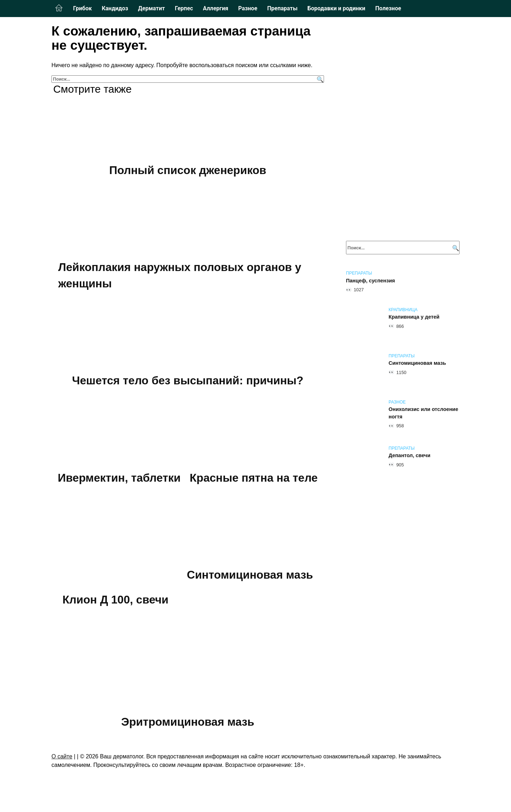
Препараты (282, 8)
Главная (59, 8)
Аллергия (216, 8)
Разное (248, 8)
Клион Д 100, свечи (115, 600)
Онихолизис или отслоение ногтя (423, 413)
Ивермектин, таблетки (119, 478)
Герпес (184, 8)
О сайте (62, 756)
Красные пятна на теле (254, 478)
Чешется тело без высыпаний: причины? (188, 380)
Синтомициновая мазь (250, 575)
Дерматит (152, 8)
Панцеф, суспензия (370, 281)
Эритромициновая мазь (188, 722)
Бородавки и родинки (336, 8)
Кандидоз (115, 8)
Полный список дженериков (188, 170)
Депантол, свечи (410, 456)
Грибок (83, 8)
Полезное (388, 8)
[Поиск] (319, 79)
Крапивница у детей (414, 317)
